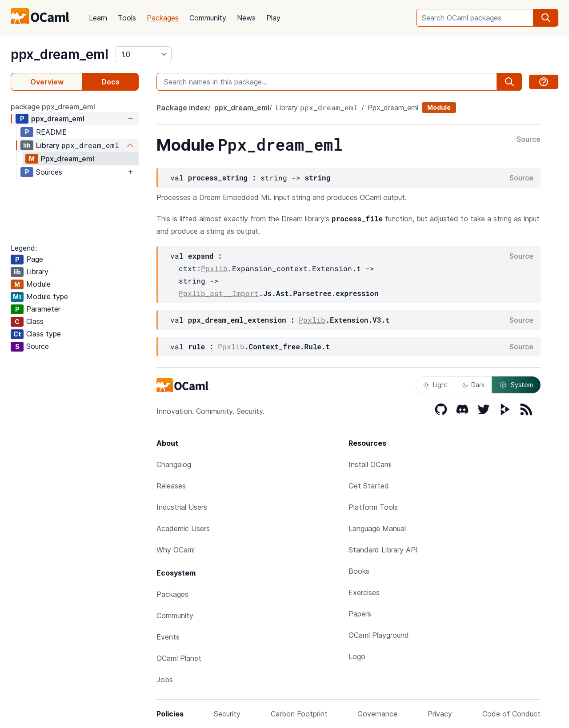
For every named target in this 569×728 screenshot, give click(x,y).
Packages (163, 18)
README (51, 132)
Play (273, 18)
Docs (110, 82)
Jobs (165, 680)
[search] (546, 18)
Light (435, 385)
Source (529, 140)
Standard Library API (383, 550)
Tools (127, 18)
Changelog (174, 464)
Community (208, 18)
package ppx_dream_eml (53, 107)
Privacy (440, 714)
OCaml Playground (379, 635)
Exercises (364, 592)
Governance (377, 714)
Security (227, 714)
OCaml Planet (179, 658)
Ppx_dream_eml (68, 159)
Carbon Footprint (299, 714)
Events (168, 637)
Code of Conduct (511, 714)
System (516, 385)
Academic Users (183, 528)
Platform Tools (373, 507)
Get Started (369, 486)
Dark (473, 385)
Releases (171, 486)
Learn (98, 18)
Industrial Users (182, 507)
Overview (47, 82)
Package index (182, 108)
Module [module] (439, 107)
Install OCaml (370, 464)
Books (359, 571)
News (246, 18)
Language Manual (377, 528)
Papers (360, 614)
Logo (357, 656)
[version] (144, 54)
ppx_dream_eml (60, 54)
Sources (49, 172)
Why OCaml (176, 550)
